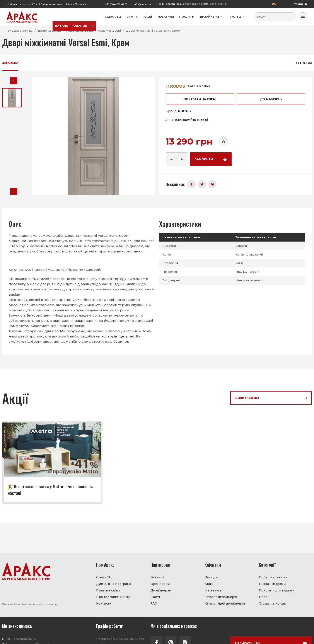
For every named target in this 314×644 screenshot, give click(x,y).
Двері (264, 597)
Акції (148, 17)
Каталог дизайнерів (221, 597)
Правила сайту (108, 590)
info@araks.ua (142, 4)
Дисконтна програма (114, 584)
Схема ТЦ (113, 17)
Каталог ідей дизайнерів (225, 603)
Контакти (104, 603)
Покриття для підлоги (277, 590)
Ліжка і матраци (272, 584)
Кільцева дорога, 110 (22, 4)
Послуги (187, 17)
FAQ (154, 603)
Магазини (166, 17)
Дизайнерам (161, 590)
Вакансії (157, 577)
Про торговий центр (113, 597)
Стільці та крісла (272, 603)
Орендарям (160, 584)
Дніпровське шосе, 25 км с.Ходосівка (64, 4)
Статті (132, 17)
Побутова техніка (273, 577)
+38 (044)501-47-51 (116, 4)
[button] (14, 81)
